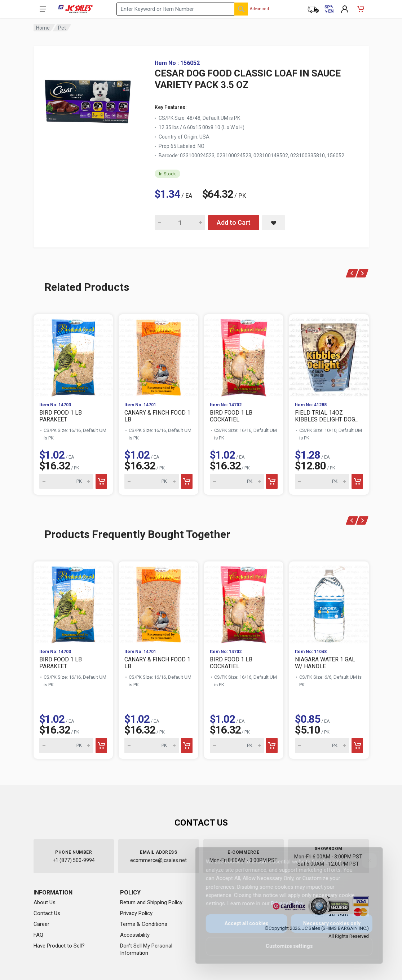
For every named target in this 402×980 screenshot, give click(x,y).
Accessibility (135, 935)
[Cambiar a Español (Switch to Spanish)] (329, 9)
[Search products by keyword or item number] (182, 9)
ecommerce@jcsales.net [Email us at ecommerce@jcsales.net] (158, 860)
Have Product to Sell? (59, 946)
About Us (45, 902)
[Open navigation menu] (43, 9)
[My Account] (345, 9)
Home (43, 28)
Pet (62, 28)
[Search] (241, 9)
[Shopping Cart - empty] (361, 9)
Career (41, 924)
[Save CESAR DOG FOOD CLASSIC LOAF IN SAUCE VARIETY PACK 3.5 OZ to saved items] (274, 223)
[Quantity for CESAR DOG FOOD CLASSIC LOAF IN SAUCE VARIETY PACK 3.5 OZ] (180, 223)
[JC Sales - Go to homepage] (76, 9)
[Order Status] (313, 9)
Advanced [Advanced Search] (259, 9)
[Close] (365, 861)
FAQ (38, 935)
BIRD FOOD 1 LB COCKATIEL (231, 416)
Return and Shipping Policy (151, 902)
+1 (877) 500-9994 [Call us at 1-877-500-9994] (74, 860)
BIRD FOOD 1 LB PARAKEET (61, 416)
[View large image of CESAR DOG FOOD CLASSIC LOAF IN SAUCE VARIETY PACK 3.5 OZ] (88, 101)
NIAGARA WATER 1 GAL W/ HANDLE (325, 663)
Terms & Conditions (144, 924)
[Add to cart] (101, 481)
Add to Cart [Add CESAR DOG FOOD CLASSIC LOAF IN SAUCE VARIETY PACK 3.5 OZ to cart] (234, 222)
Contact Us (47, 913)
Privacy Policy (136, 913)
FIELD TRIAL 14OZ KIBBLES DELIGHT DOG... (327, 416)
